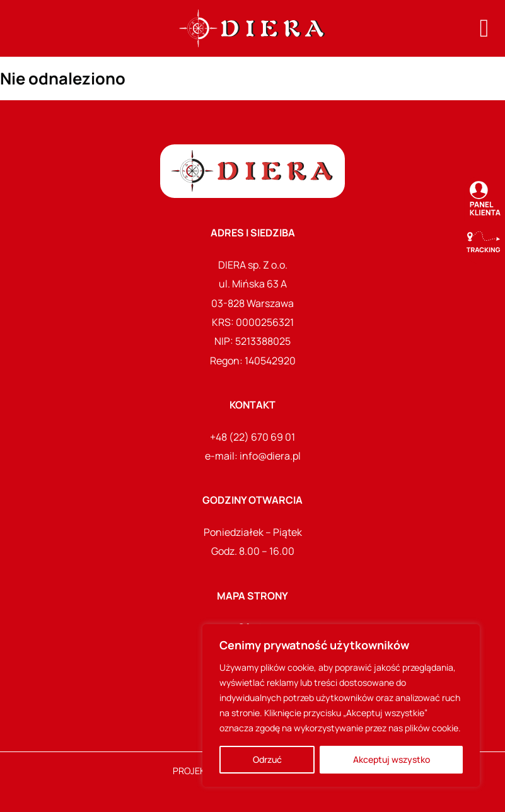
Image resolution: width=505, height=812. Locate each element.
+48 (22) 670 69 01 (252, 437)
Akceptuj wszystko (392, 759)
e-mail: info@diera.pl (253, 456)
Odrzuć (267, 759)
